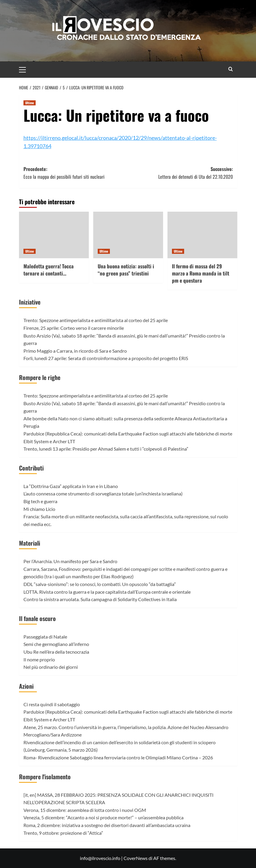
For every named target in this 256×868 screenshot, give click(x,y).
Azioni (26, 686)
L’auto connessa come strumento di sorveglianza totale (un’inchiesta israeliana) (103, 494)
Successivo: (180, 173)
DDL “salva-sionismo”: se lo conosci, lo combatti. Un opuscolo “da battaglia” (100, 584)
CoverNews (136, 858)
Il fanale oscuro (37, 618)
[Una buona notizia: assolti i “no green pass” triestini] (128, 235)
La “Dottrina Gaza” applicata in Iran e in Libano (71, 486)
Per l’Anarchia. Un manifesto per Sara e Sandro (70, 561)
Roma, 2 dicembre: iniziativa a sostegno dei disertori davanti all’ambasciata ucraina (107, 825)
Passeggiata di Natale (45, 637)
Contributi (31, 468)
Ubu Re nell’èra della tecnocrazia (56, 652)
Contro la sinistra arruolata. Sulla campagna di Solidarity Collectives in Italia (100, 599)
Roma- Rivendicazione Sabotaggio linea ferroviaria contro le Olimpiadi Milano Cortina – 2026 (118, 757)
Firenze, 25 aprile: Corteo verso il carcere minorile (74, 328)
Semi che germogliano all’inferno (56, 644)
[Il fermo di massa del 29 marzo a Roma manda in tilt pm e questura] (202, 235)
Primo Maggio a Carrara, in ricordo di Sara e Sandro (75, 351)
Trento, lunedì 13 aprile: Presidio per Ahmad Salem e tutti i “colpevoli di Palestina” (106, 449)
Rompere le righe (40, 377)
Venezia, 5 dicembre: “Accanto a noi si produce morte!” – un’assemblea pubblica (103, 817)
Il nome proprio (39, 659)
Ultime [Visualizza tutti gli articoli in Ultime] (30, 103)
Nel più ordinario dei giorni (51, 667)
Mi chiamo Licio (39, 509)
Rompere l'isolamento (45, 777)
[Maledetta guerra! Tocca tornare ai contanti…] (54, 235)
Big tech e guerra (40, 501)
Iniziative (30, 302)
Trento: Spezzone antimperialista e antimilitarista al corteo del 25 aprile (96, 320)
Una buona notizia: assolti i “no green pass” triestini (126, 270)
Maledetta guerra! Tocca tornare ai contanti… (49, 270)
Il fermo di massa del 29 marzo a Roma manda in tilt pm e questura (201, 273)
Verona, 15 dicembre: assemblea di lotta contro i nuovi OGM (85, 810)
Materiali (30, 543)
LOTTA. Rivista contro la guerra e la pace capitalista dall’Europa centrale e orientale (107, 592)
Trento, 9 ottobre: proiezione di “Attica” (63, 833)
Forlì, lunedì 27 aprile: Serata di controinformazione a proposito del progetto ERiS (106, 358)
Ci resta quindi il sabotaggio (52, 704)
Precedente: (76, 173)
